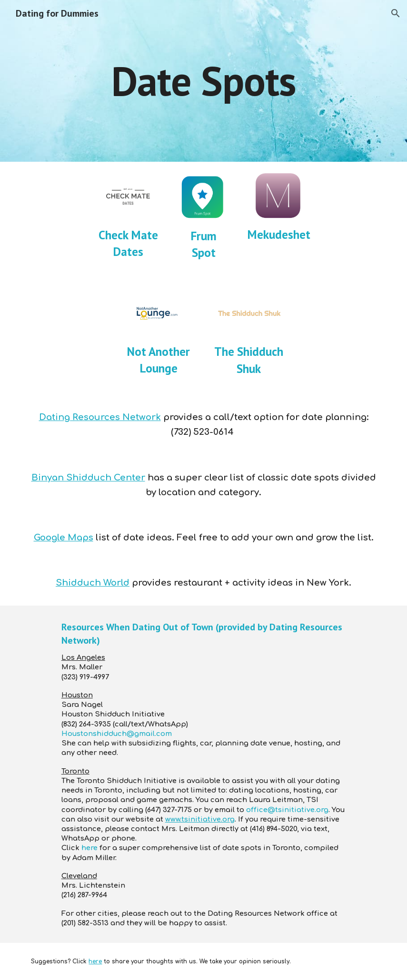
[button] (396, 13)
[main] (203, 81)
